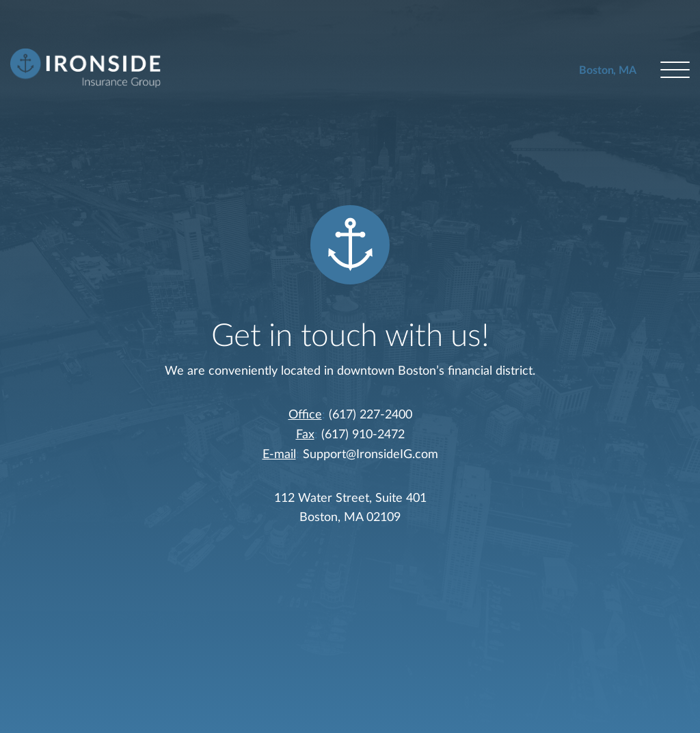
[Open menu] (675, 71)
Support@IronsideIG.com (371, 455)
